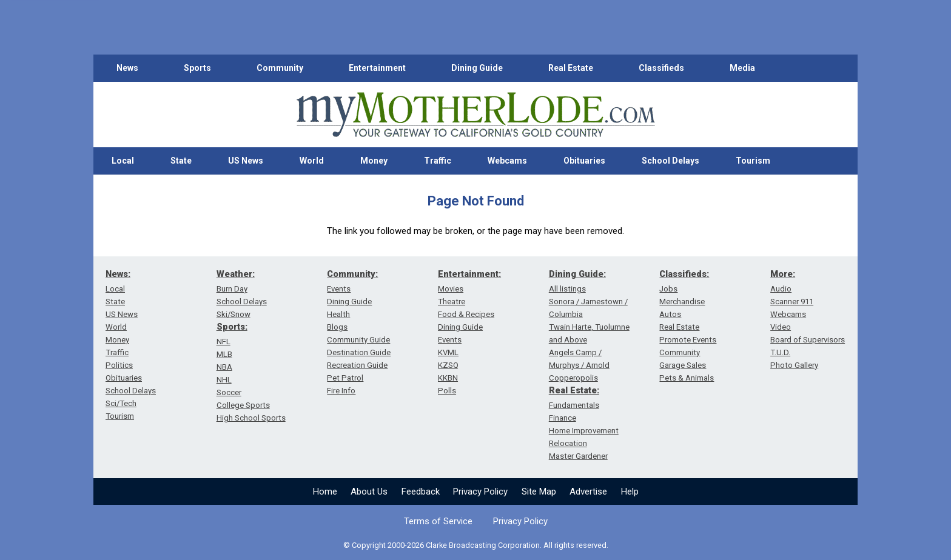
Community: (352, 274)
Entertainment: (469, 274)
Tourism (753, 161)
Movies (451, 289)
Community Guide (358, 340)
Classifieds (661, 68)
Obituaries (584, 161)
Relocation (568, 443)
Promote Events (688, 340)
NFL (223, 342)
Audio (781, 289)
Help (630, 492)
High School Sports (251, 418)
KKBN (448, 378)
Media (742, 68)
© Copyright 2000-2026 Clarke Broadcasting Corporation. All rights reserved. (476, 545)
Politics (119, 365)
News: (118, 274)
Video (781, 327)
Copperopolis (573, 378)
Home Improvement (584, 431)
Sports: (232, 327)
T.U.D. (780, 352)
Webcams (507, 161)
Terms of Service (438, 521)
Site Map (539, 492)
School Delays (670, 161)
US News (246, 161)
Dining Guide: (577, 274)
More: (783, 274)
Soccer (229, 392)
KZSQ (448, 365)
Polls (447, 391)
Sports (197, 68)
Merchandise (682, 302)
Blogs (337, 327)
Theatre (452, 302)
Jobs (668, 289)
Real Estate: (574, 390)
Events (339, 289)
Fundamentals (574, 405)
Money (374, 161)
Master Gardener (578, 456)
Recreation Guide (357, 365)
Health (338, 314)
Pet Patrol (345, 378)
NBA (224, 367)
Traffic (438, 161)
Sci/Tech (121, 403)
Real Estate (571, 68)
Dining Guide (477, 68)
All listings (567, 289)
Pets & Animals (687, 378)
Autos (670, 314)
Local (123, 161)
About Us (369, 492)
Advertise (588, 492)
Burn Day (232, 289)
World (312, 161)
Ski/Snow (234, 314)
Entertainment (377, 68)
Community (280, 68)
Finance (563, 418)
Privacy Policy (480, 492)
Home (325, 492)
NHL (224, 380)
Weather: (236, 274)
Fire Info (341, 391)
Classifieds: (684, 274)
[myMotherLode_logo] (475, 115)
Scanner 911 (792, 302)
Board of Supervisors (808, 340)
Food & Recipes (466, 314)
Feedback (421, 492)
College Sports (243, 405)
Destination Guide (359, 352)
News (127, 68)
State (181, 161)
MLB (224, 354)
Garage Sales (683, 365)
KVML (448, 352)
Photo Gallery (794, 365)
